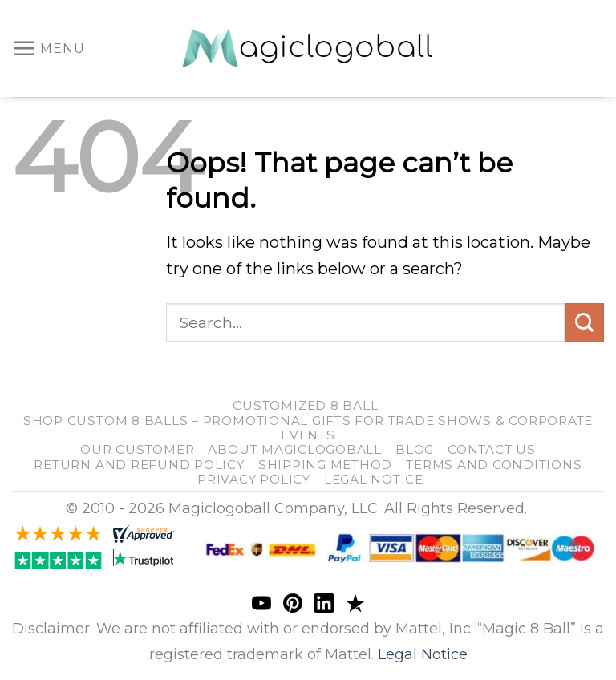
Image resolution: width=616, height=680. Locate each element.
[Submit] (584, 323)
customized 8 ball (305, 405)
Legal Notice (374, 479)
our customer (137, 449)
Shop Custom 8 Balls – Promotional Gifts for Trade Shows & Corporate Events (308, 428)
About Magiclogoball (295, 449)
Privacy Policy (254, 479)
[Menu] (49, 48)
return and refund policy (139, 465)
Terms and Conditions (494, 465)
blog (415, 449)
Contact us (492, 449)
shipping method (325, 465)
